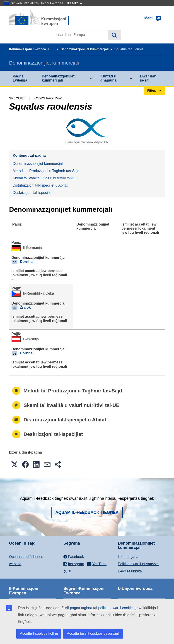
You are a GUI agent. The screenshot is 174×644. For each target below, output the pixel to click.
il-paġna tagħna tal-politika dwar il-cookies (101, 608)
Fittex (114, 35)
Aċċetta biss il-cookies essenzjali (93, 633)
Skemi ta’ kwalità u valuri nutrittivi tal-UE (45, 178)
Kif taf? (75, 3)
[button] (14, 464)
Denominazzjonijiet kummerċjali (85, 49)
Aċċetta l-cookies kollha (39, 633)
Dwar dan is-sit (148, 78)
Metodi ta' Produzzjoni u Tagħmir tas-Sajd (46, 171)
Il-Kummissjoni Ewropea (28, 49)
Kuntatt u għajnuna (108, 78)
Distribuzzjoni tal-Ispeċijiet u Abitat (40, 185)
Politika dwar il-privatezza (138, 564)
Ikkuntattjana (128, 557)
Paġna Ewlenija (20, 78)
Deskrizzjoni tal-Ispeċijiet (33, 193)
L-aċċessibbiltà (130, 571)
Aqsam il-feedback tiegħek (87, 512)
